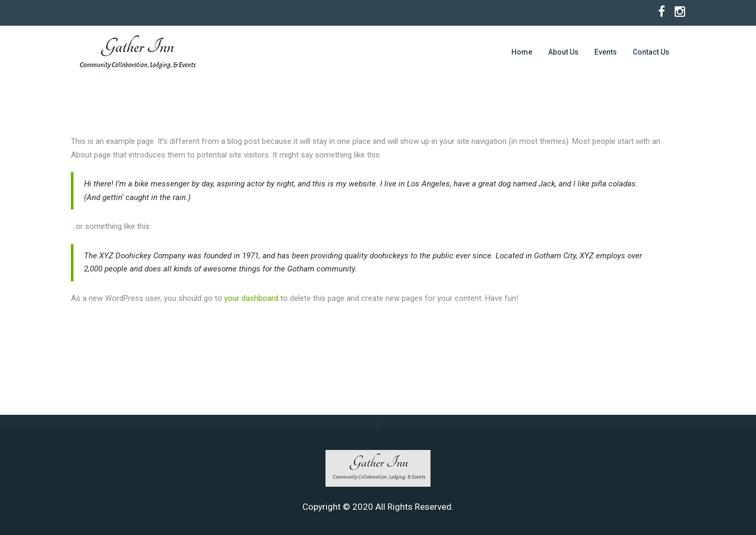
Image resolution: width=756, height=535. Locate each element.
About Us (563, 52)
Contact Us (651, 52)
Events (606, 52)
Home (522, 52)
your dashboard (251, 298)
